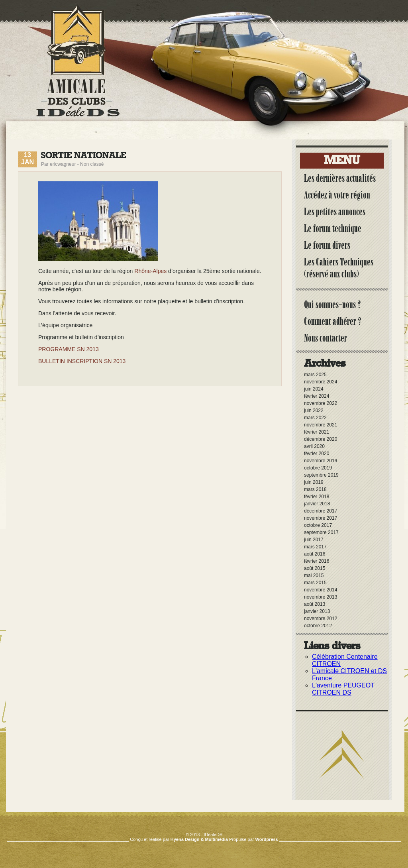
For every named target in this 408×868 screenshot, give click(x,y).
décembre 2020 (321, 439)
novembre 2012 (321, 619)
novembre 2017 (321, 518)
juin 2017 (314, 540)
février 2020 (317, 454)
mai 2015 (314, 575)
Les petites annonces (335, 212)
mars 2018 (315, 489)
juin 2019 (314, 482)
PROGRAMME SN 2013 (69, 349)
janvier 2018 (317, 504)
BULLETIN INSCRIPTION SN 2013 (82, 361)
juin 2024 (314, 389)
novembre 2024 (321, 382)
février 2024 (317, 396)
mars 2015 (315, 583)
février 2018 (317, 497)
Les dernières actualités (340, 178)
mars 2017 (315, 547)
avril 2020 (314, 446)
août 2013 (315, 604)
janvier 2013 (317, 611)
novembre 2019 (321, 461)
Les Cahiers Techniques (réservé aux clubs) (339, 268)
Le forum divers (327, 245)
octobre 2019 (318, 468)
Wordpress (266, 839)
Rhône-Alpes (150, 271)
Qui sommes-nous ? (332, 304)
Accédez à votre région (337, 195)
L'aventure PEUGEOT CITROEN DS (343, 689)
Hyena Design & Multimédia (199, 839)
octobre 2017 (318, 525)
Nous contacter (326, 338)
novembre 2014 (321, 590)
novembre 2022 (321, 403)
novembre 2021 (321, 425)
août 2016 (315, 554)
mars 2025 (315, 375)
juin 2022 (314, 410)
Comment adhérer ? (333, 321)
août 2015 (315, 568)
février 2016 (317, 561)
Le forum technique (333, 228)
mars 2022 (315, 418)
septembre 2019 (321, 475)
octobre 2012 (318, 626)
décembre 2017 (321, 511)
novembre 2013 (321, 597)
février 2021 (317, 432)
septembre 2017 (321, 532)
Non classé (92, 164)
